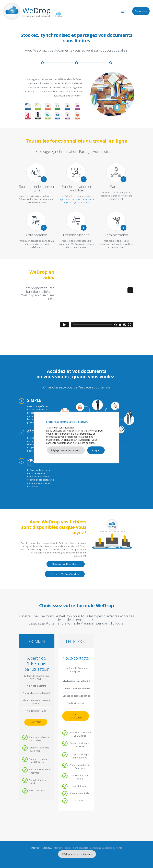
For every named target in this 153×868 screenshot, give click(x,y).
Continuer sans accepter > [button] (62, 427)
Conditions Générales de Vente (106, 848)
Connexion (141, 11)
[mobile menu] (123, 11)
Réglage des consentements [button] (77, 854)
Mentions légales (63, 848)
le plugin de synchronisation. (78, 201)
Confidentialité (81, 848)
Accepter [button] (96, 450)
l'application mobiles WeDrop (74, 199)
